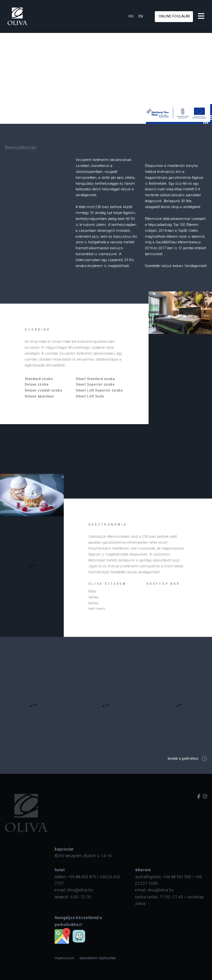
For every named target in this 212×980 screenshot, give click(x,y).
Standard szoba (39, 379)
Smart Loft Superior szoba (99, 390)
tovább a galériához (183, 759)
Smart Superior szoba (95, 384)
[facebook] (199, 797)
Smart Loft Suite (90, 396)
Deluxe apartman (39, 396)
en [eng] (141, 16)
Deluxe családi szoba (43, 390)
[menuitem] (64, 958)
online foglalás (174, 16)
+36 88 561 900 (177, 877)
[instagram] (205, 797)
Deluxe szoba (36, 384)
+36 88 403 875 (82, 877)
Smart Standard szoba (95, 379)
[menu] (201, 16)
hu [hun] (131, 16)
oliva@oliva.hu (80, 890)
